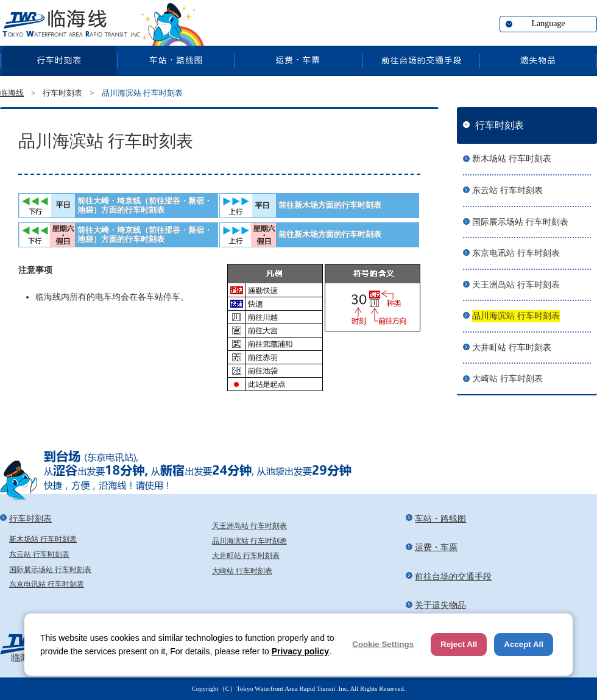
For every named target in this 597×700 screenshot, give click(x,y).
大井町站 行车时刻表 (512, 348)
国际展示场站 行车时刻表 (520, 222)
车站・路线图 (175, 60)
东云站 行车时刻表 (507, 190)
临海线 (70, 24)
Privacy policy (300, 651)
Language (548, 23)
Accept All (524, 644)
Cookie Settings (383, 644)
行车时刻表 (58, 60)
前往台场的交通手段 (420, 60)
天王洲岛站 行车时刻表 (516, 285)
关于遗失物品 (538, 60)
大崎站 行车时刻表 (507, 379)
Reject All (459, 644)
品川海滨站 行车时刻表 (516, 316)
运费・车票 (298, 60)
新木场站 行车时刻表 (512, 159)
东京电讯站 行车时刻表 (516, 253)
